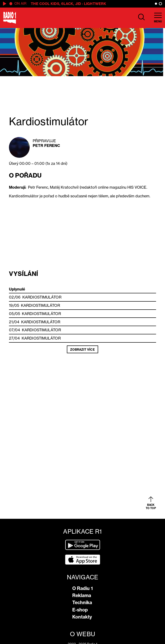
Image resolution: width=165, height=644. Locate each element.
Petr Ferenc (46, 145)
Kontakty (82, 617)
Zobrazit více (82, 349)
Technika (82, 602)
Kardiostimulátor (42, 297)
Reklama (82, 595)
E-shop (80, 610)
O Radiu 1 (82, 588)
